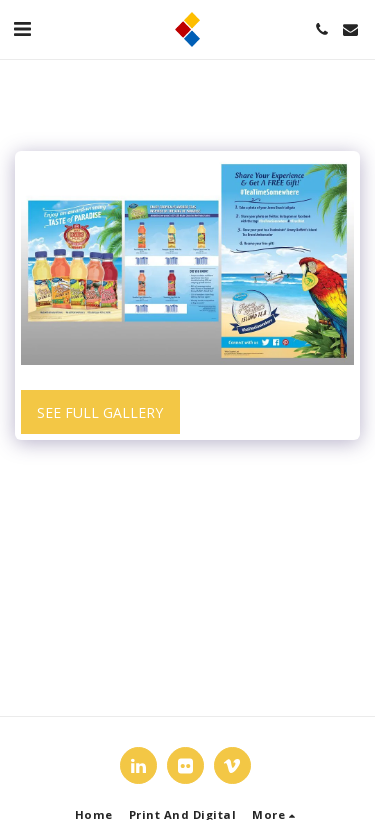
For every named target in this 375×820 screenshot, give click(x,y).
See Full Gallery (100, 412)
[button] (22, 28)
